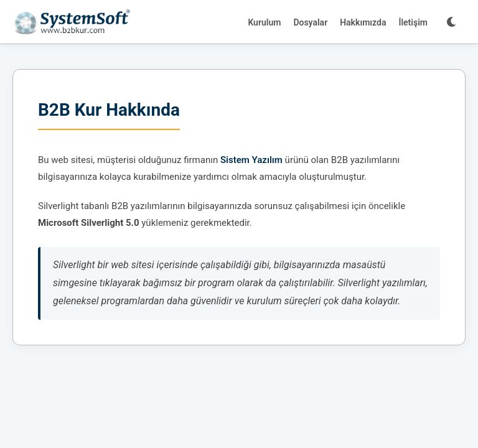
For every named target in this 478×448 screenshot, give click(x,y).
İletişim (413, 22)
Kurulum (264, 22)
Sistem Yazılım (251, 160)
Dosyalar (310, 22)
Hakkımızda (363, 22)
